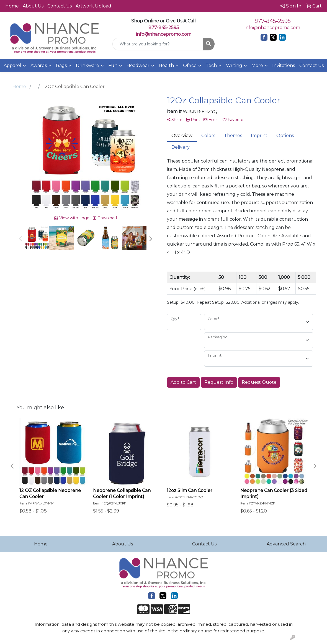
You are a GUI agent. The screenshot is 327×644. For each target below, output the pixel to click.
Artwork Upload (93, 6)
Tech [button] (211, 65)
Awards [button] (39, 65)
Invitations (284, 65)
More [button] (257, 65)
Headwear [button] (138, 65)
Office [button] (190, 65)
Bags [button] (61, 65)
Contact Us (60, 6)
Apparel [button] (12, 65)
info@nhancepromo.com (164, 34)
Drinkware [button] (87, 65)
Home (12, 6)
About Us (33, 6)
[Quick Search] (158, 44)
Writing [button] (234, 65)
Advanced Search (286, 544)
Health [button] (166, 65)
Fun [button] (113, 65)
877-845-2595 (273, 21)
